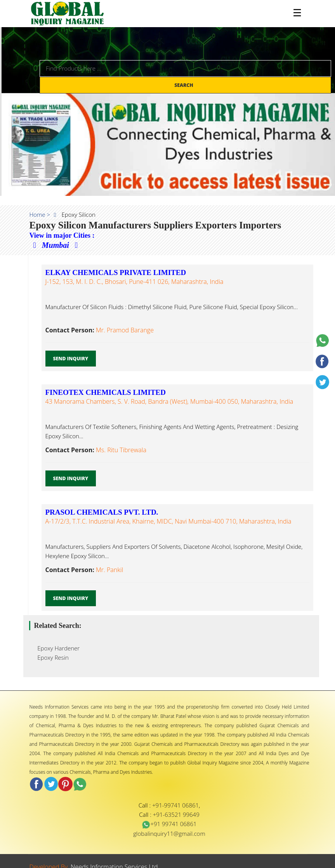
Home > (40, 214)
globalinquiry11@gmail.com (169, 833)
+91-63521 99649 (176, 814)
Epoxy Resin (51, 657)
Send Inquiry (71, 359)
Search (184, 85)
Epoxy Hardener (56, 648)
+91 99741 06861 (169, 824)
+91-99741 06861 (175, 805)
